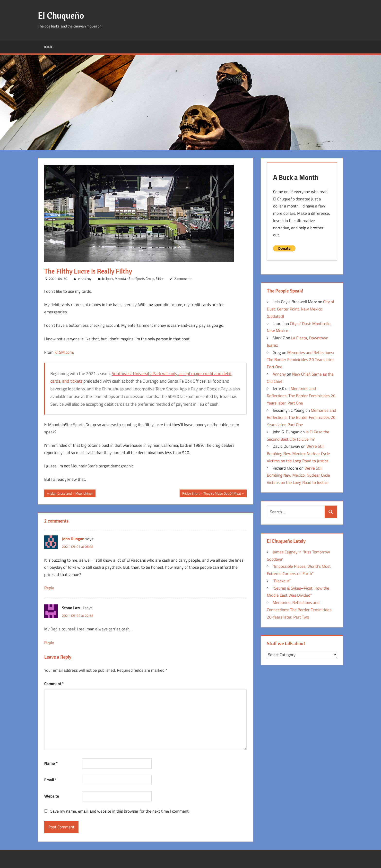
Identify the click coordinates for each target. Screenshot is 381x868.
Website (52, 796)
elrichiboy (85, 279)
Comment (54, 684)
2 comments (183, 279)
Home (48, 47)
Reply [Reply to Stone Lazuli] (49, 643)
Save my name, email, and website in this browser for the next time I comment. (120, 811)
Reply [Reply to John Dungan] (49, 588)
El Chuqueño (61, 15)
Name (51, 763)
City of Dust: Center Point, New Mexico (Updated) (301, 309)
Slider (160, 279)
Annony (279, 374)
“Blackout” (282, 581)
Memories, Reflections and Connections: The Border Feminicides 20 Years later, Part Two (299, 610)
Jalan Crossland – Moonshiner (71, 494)
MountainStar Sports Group (134, 279)
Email (51, 780)
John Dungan (73, 539)
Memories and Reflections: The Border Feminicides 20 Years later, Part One (301, 360)
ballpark (108, 279)
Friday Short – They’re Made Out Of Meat (212, 494)
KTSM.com (64, 352)
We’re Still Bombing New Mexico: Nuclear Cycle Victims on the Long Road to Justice (298, 454)
